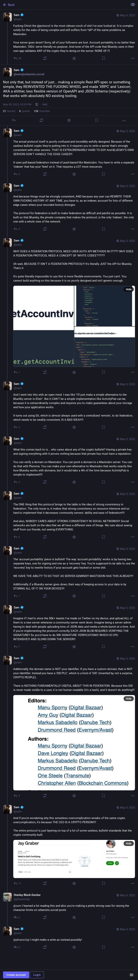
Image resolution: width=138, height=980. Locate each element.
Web (45, 104)
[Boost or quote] (45, 58)
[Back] (64, 5)
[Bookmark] (103, 58)
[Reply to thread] (17, 174)
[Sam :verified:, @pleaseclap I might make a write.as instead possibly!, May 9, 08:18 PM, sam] (69, 939)
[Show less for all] (133, 5)
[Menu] (132, 975)
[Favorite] (74, 58)
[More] (133, 58)
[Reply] (18, 58)
